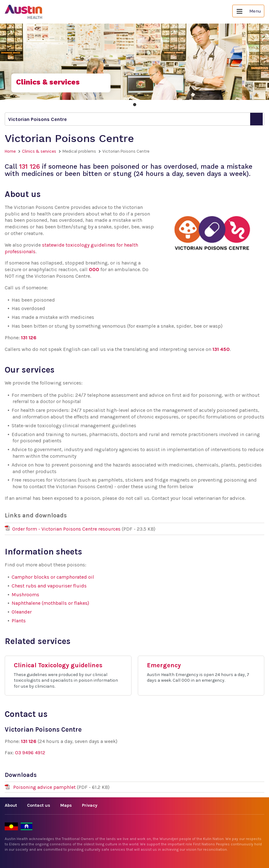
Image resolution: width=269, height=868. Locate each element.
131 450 (221, 349)
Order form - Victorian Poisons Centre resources (66, 529)
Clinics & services (39, 151)
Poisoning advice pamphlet (45, 787)
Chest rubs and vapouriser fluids (49, 586)
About (11, 805)
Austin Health (24, 12)
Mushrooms (25, 595)
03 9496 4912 (30, 753)
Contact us (39, 805)
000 (94, 269)
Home (10, 151)
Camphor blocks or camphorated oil (53, 577)
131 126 (30, 167)
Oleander (22, 612)
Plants (19, 621)
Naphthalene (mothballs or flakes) (50, 603)
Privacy (90, 805)
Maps (66, 805)
